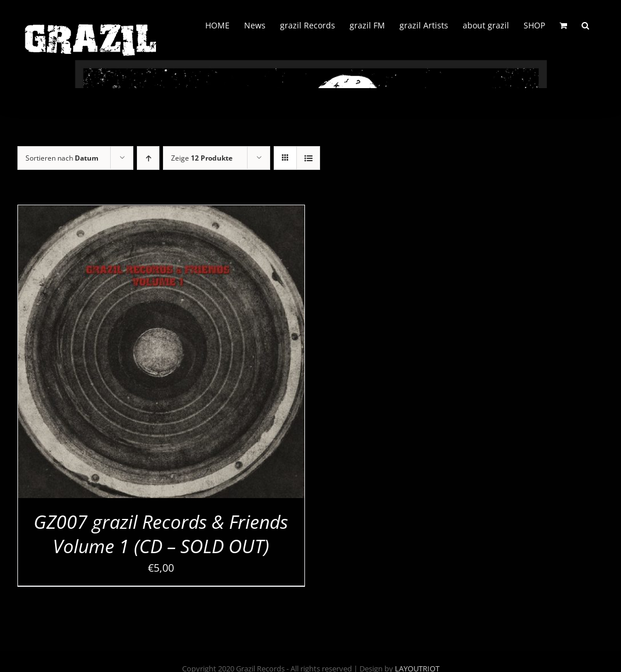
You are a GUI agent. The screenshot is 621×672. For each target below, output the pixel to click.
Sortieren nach (62, 158)
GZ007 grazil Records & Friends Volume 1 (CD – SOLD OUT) (161, 534)
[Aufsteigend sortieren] (148, 158)
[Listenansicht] (308, 158)
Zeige (202, 158)
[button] (585, 24)
